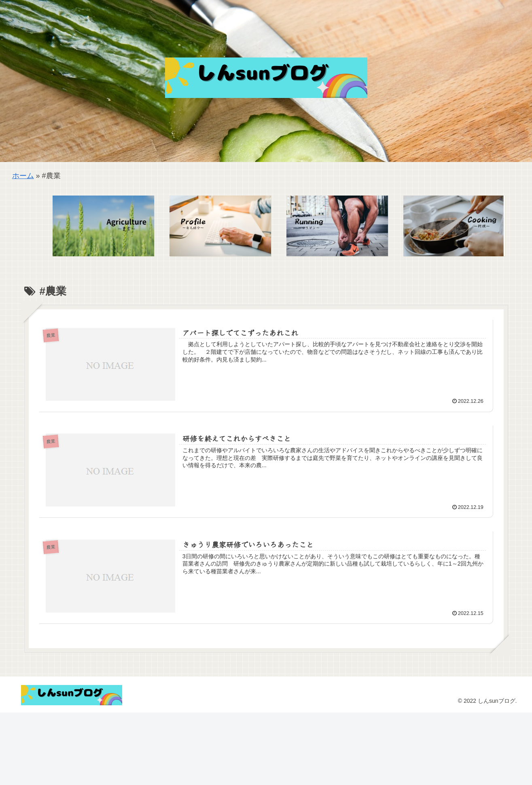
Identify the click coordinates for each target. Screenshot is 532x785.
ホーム (23, 176)
